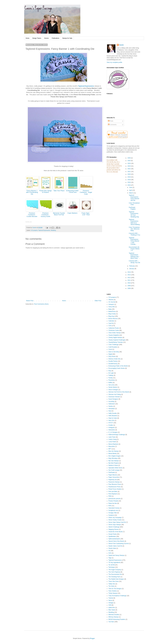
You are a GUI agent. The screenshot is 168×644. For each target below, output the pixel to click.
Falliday (111, 375)
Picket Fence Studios (115, 489)
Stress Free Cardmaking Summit (119, 544)
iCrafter (111, 425)
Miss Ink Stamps (114, 451)
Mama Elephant (113, 444)
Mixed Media (112, 454)
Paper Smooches (114, 477)
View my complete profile (114, 62)
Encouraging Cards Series (117, 368)
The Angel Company (115, 570)
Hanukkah (112, 409)
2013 (129, 275)
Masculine (112, 446)
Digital (110, 354)
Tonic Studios (113, 591)
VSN (110, 605)
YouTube (111, 622)
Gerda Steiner (113, 387)
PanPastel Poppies (132, 208)
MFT (110, 449)
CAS (110, 326)
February (132, 266)
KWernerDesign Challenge (117, 435)
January (132, 269)
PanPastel (112, 472)
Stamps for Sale (67, 38)
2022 (129, 169)
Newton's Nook (113, 465)
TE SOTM (112, 565)
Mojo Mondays (113, 458)
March (131, 193)
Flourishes (112, 380)
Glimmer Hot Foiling (115, 394)
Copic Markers (72, 213)
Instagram (112, 428)
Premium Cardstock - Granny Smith (46, 215)
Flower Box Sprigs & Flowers (46, 192)
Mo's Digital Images (115, 456)
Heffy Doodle (112, 413)
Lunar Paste (112, 442)
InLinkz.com (29, 222)
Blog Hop (111, 316)
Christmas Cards (114, 330)
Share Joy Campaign (115, 518)
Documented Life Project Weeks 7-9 (134, 249)
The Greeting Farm (114, 577)
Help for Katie (113, 418)
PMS (110, 496)
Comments (112, 125)
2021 (129, 172)
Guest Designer (113, 399)
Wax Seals (112, 610)
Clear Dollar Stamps (115, 333)
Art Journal (112, 302)
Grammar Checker (114, 397)
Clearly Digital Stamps (115, 338)
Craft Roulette (113, 347)
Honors (46, 38)
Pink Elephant (113, 494)
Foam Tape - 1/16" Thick (86, 214)
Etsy (110, 371)
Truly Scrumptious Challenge (117, 596)
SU (109, 551)
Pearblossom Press (115, 487)
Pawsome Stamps (114, 482)
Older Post (98, 301)
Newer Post (30, 301)
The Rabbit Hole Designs (116, 579)
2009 (129, 286)
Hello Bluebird (113, 416)
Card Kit (111, 323)
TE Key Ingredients (114, 562)
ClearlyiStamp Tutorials (116, 342)
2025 (129, 161)
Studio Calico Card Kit (115, 546)
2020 (129, 174)
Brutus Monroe (113, 319)
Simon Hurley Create (115, 520)
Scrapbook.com (113, 510)
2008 (129, 288)
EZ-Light (111, 373)
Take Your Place (59, 191)
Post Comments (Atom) (41, 304)
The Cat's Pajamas (114, 572)
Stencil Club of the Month (116, 541)
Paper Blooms (113, 475)
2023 (129, 166)
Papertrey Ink (113, 480)
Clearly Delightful (114, 335)
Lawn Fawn (112, 437)
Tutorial (111, 598)
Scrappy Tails (113, 513)
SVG (110, 553)
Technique (112, 567)
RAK (110, 506)
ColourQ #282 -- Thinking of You (134, 234)
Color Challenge (113, 345)
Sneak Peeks (113, 534)
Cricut (110, 349)
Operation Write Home (115, 468)
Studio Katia (112, 548)
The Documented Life (115, 574)
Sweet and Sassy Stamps (116, 555)
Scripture (111, 515)
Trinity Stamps (113, 593)
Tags (110, 558)
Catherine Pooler (114, 328)
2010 (129, 283)
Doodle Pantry (113, 361)
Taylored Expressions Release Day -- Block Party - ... (134, 256)
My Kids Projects (114, 463)
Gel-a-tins (111, 385)
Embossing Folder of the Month (118, 366)
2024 (129, 163)
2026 (129, 158)
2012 (129, 278)
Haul (110, 411)
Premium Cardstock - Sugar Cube (86, 192)
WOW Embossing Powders (117, 619)
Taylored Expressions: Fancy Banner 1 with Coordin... (134, 241)
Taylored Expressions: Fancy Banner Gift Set (134, 198)
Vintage (111, 603)
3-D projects (34, 230)
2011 (129, 280)
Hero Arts (111, 420)
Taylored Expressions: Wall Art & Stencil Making (134, 222)
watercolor (112, 608)
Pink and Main (113, 492)
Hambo (111, 406)
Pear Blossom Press (115, 484)
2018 (129, 180)
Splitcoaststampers (114, 539)
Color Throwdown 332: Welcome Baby (134, 229)
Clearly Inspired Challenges (117, 340)
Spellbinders (112, 536)
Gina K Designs (113, 390)
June (131, 187)
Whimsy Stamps (114, 617)
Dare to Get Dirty (114, 352)
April (131, 190)
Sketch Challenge (114, 527)
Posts (111, 121)
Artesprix (111, 304)
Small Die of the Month (116, 532)
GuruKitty (111, 401)
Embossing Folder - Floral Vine (72, 192)
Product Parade (113, 501)
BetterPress (112, 311)
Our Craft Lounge (114, 470)
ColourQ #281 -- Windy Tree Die (134, 262)
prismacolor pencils (114, 499)
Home (28, 38)
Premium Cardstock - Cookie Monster (32, 215)
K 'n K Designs (113, 432)
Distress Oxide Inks (114, 359)
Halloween (112, 404)
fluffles (110, 383)
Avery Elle (112, 307)
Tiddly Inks (112, 584)
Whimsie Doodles (114, 615)
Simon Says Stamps (115, 525)
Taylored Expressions (86, 86)
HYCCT (111, 423)
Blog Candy (112, 314)
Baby (110, 309)
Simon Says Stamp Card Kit (117, 522)
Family (111, 378)
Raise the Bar (113, 503)
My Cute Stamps (114, 461)
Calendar (111, 321)
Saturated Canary (114, 508)
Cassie (121, 45)
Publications (56, 38)
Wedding (53, 230)
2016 (129, 182)
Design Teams (37, 38)
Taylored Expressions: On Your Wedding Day (134, 214)
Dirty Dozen (112, 356)
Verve (110, 600)
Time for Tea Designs (115, 589)
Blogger (92, 638)
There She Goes (114, 581)
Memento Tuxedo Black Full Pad (59, 214)
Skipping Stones (114, 529)
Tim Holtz (111, 586)
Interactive (112, 430)
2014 (129, 272)
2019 (129, 177)
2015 (129, 185)
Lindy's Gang (113, 439)
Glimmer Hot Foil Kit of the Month (119, 392)
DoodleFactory (113, 364)
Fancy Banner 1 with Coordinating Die (32, 192)
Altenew (111, 300)
